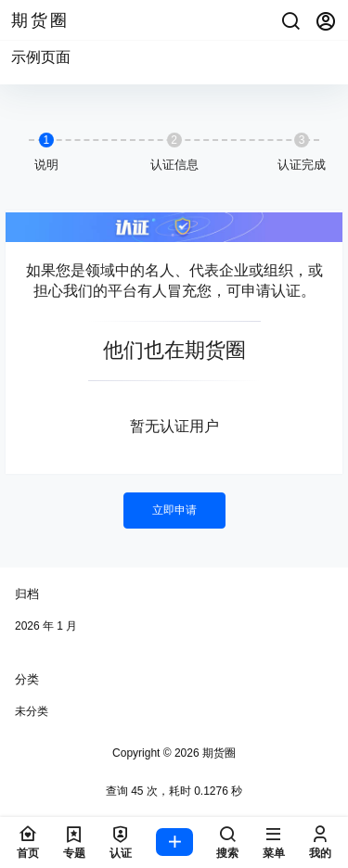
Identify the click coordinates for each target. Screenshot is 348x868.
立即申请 (174, 510)
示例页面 (41, 57)
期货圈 (218, 753)
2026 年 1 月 (46, 626)
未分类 (32, 711)
